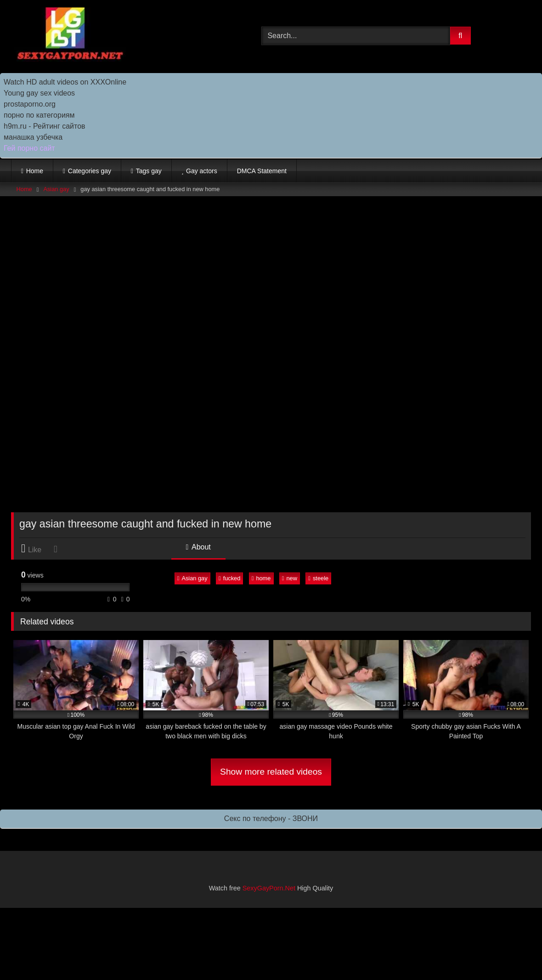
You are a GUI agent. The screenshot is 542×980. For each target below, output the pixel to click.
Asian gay (56, 189)
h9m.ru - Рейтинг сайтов (45, 126)
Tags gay (149, 171)
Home (35, 171)
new (290, 578)
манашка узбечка (33, 137)
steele (318, 578)
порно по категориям (39, 115)
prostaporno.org (30, 104)
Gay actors (202, 171)
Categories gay (90, 171)
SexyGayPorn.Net (269, 888)
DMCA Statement (262, 171)
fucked (229, 578)
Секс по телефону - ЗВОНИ (271, 819)
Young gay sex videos (39, 93)
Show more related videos (271, 772)
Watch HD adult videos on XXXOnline (65, 82)
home (261, 578)
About (198, 547)
